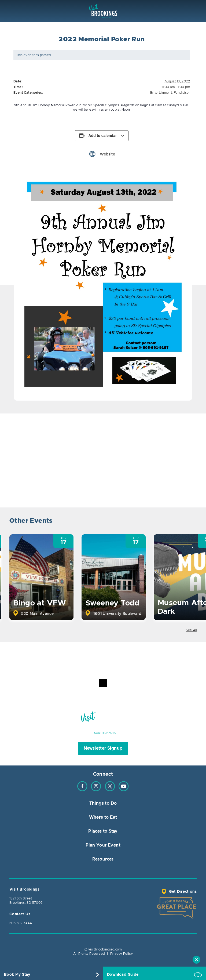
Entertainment (161, 93)
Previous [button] (177, 522)
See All (191, 630)
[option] (103, 285)
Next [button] (192, 522)
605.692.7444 (21, 923)
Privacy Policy (122, 954)
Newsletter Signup (103, 748)
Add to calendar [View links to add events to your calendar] (103, 136)
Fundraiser (182, 93)
